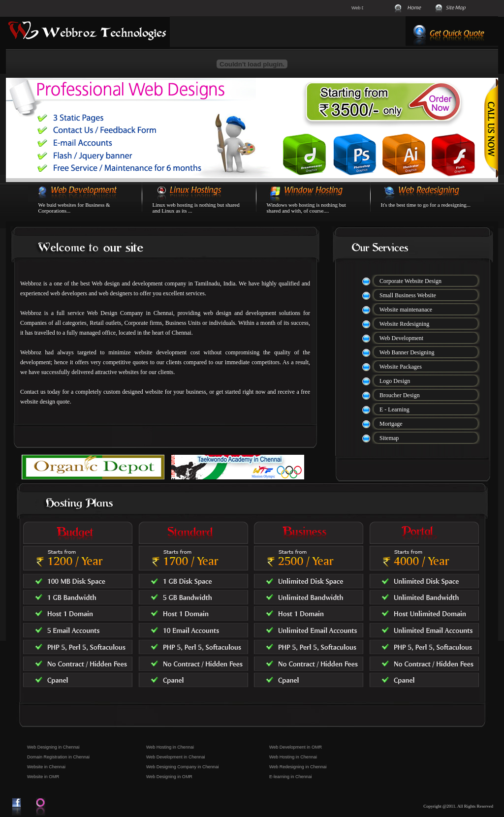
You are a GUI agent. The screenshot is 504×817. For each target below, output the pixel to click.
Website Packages (401, 367)
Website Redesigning (404, 324)
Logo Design (395, 381)
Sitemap (389, 438)
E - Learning (394, 409)
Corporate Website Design (410, 281)
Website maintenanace (406, 310)
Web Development (401, 338)
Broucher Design (400, 395)
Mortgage (391, 424)
